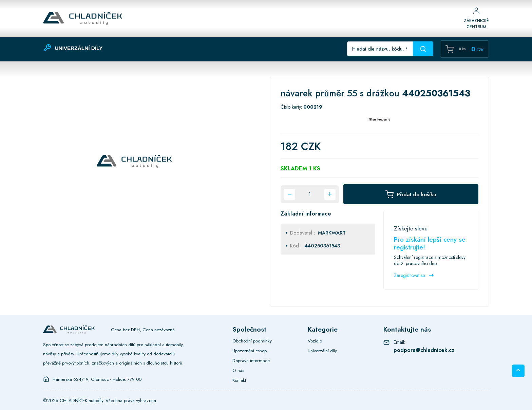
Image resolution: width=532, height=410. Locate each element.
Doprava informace (251, 360)
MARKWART (332, 233)
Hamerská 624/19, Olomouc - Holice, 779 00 (97, 379)
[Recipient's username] (380, 49)
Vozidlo (315, 341)
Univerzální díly (322, 351)
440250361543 (322, 246)
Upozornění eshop (250, 351)
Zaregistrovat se (414, 275)
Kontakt (239, 380)
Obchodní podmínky (252, 341)
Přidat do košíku (411, 194)
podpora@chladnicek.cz (424, 350)
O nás (238, 370)
